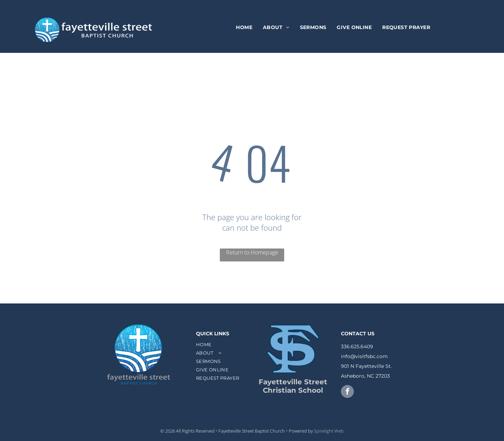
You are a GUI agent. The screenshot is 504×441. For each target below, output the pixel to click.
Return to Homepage (252, 252)
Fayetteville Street (293, 382)
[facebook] (347, 392)
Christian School (293, 390)
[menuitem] (244, 28)
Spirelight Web (329, 431)
